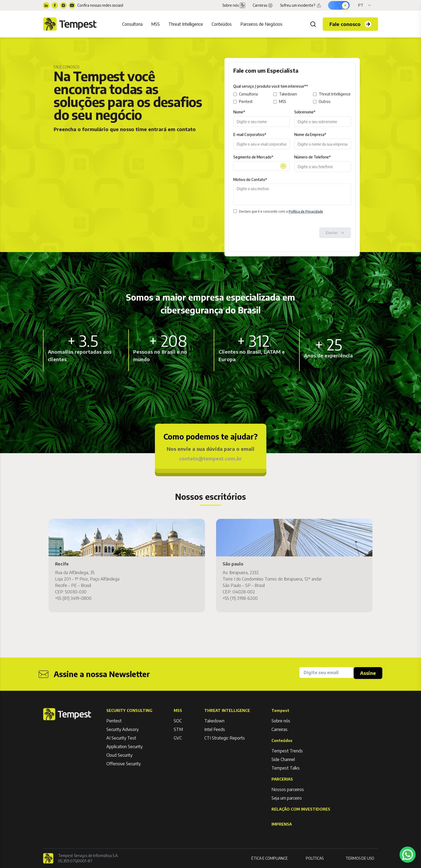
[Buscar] (313, 24)
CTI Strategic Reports (225, 738)
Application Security (124, 747)
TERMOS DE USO (360, 858)
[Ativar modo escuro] (339, 5)
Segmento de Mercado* (253, 157)
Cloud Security (119, 755)
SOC (178, 721)
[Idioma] (365, 5)
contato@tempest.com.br (210, 458)
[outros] (315, 102)
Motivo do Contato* (250, 180)
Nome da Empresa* (310, 134)
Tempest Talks (286, 768)
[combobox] (262, 166)
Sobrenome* (305, 112)
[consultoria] (235, 94)
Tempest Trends (287, 751)
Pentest (246, 101)
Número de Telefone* (313, 157)
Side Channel (283, 759)
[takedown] (275, 94)
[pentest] (235, 102)
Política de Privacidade (306, 211)
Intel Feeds (215, 729)
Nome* (239, 112)
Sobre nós (281, 721)
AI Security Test (121, 738)
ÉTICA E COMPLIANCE (270, 858)
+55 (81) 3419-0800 (73, 598)
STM (178, 729)
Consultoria (248, 94)
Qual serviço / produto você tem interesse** (271, 86)
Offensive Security (124, 764)
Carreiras (263, 5)
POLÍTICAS (315, 858)
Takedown (288, 94)
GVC (178, 738)
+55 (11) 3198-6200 (240, 598)
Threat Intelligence (335, 94)
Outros (324, 101)
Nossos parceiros (288, 789)
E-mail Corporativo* (250, 134)
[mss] (275, 102)
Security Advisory (122, 729)
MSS (282, 101)
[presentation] (274, 233)
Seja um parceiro (287, 798)
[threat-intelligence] (315, 94)
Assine (368, 673)
